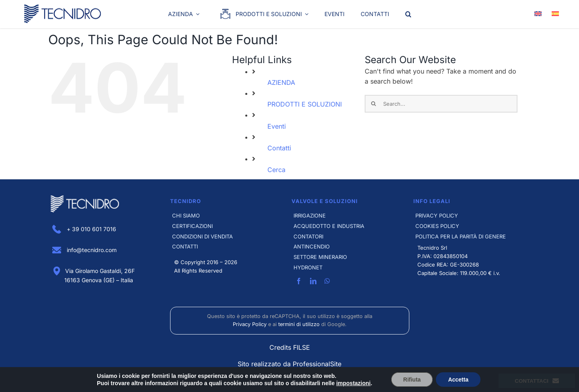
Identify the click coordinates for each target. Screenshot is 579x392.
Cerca (276, 170)
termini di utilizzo (299, 324)
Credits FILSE (290, 347)
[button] (408, 14)
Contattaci (537, 381)
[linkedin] (313, 281)
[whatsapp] (327, 281)
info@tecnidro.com (84, 250)
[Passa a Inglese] (538, 14)
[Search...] (441, 104)
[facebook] (299, 281)
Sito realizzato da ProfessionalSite (289, 364)
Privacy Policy (250, 324)
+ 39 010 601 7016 (84, 229)
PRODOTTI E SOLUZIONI (305, 104)
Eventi (277, 126)
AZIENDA (281, 82)
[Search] (374, 104)
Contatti (279, 148)
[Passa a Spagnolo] (555, 14)
